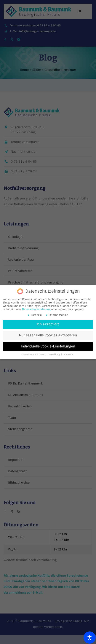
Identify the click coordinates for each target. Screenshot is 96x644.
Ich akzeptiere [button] (48, 324)
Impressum (69, 355)
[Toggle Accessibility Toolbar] (90, 638)
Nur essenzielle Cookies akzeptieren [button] (48, 335)
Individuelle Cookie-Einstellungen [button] (48, 347)
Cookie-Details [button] (29, 355)
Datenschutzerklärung (36, 309)
